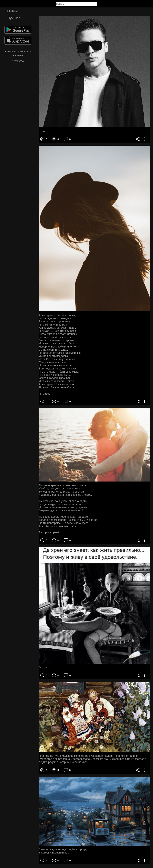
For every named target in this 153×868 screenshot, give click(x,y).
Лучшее (14, 18)
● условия (18, 55)
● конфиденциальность (18, 51)
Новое (13, 11)
